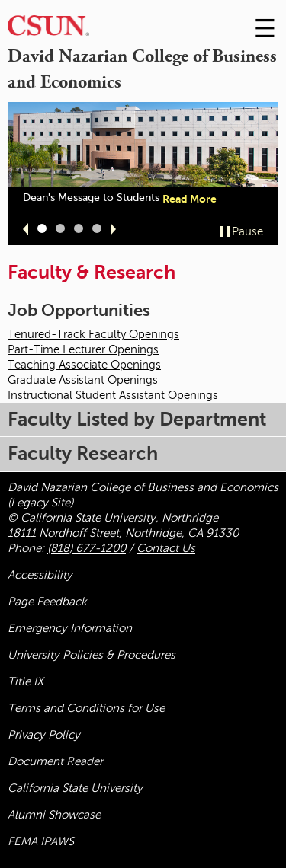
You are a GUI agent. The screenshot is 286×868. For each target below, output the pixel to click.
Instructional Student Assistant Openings (113, 395)
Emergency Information (70, 628)
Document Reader (55, 761)
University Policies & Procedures (92, 655)
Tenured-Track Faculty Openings (93, 334)
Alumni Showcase (54, 815)
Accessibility (40, 575)
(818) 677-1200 (87, 548)
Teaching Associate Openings (84, 365)
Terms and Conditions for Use (86, 708)
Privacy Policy (44, 735)
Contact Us (166, 548)
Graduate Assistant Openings (83, 380)
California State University (75, 788)
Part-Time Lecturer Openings (83, 349)
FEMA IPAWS (41, 841)
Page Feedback (47, 602)
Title (26, 681)
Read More (190, 199)
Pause (247, 231)
